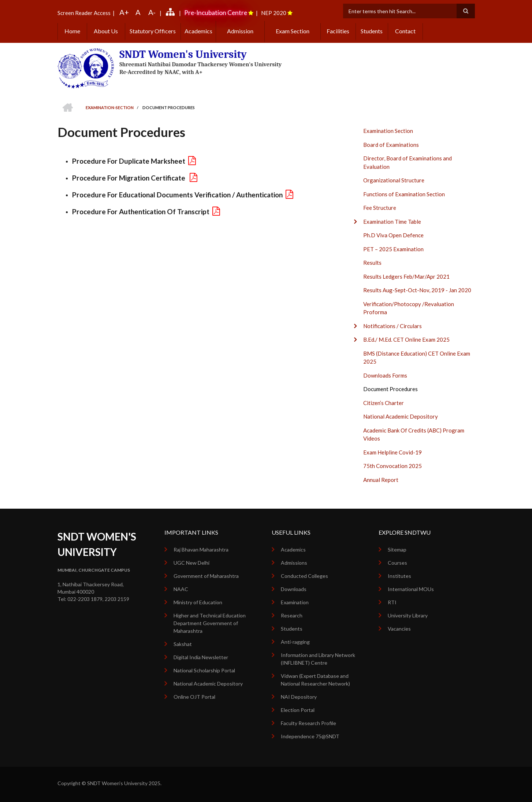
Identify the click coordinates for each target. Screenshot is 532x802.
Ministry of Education (198, 602)
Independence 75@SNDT (310, 736)
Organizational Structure (394, 180)
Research (292, 615)
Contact (405, 31)
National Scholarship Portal (204, 670)
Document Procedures (390, 389)
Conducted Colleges (304, 576)
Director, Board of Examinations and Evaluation (408, 162)
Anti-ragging (295, 642)
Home (72, 31)
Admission (240, 31)
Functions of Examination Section (404, 194)
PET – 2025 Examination (393, 249)
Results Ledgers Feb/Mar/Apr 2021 (406, 276)
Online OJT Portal (194, 697)
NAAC (181, 589)
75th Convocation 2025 (393, 466)
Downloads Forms (385, 375)
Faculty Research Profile (308, 723)
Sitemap (397, 549)
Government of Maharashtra (206, 576)
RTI (392, 602)
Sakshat (183, 644)
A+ (124, 12)
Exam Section (293, 31)
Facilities (338, 31)
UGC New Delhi (191, 563)
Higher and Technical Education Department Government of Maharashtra (210, 623)
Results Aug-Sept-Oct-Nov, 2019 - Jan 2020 (417, 290)
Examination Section (388, 131)
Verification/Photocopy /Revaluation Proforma (409, 308)
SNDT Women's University (183, 54)
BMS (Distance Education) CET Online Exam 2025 (417, 358)
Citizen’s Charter (384, 403)
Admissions (294, 563)
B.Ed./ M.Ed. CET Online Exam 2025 (406, 339)
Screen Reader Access (84, 13)
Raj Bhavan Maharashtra (201, 549)
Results (372, 263)
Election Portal (298, 710)
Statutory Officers (153, 31)
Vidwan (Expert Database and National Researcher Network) (315, 680)
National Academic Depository (401, 416)
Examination (295, 602)
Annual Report (381, 480)
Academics (198, 31)
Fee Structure (380, 208)
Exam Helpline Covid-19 (393, 452)
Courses (397, 563)
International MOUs (411, 589)
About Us (106, 31)
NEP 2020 (274, 13)
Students (372, 31)
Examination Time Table (392, 222)
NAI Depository (299, 697)
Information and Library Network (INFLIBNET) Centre (318, 659)
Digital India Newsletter (201, 657)
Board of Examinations (391, 145)
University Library (408, 615)
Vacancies (399, 629)
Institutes (399, 576)
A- (152, 12)
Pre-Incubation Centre (216, 13)
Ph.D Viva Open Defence (393, 235)
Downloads (294, 589)
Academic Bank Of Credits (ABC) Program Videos (414, 435)
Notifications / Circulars (393, 326)
